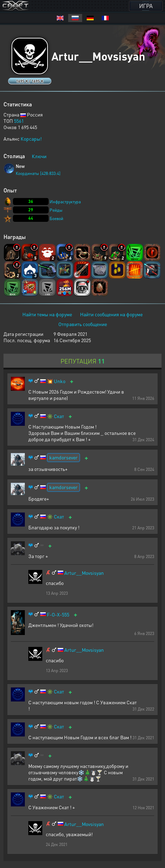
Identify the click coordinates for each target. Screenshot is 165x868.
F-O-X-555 (58, 615)
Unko (60, 381)
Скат (59, 416)
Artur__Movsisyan (84, 573)
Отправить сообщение (83, 324)
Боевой (56, 218)
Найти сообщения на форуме (111, 314)
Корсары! (31, 139)
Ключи (39, 156)
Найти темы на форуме (47, 314)
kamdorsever (63, 457)
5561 (19, 121)
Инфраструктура (65, 202)
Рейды (56, 210)
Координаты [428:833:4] (38, 173)
